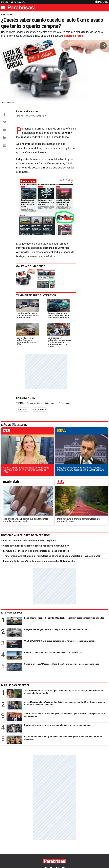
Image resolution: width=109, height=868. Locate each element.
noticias (41, 448)
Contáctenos (47, 846)
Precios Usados (97, 425)
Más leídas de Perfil (16, 643)
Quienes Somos (30, 846)
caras (13, 448)
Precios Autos (65, 425)
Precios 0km (80, 425)
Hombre (74, 836)
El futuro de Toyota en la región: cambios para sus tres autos (36, 509)
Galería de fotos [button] (73, 37)
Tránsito (54, 852)
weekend (96, 448)
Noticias (33, 836)
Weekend (87, 836)
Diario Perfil (8, 836)
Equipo (73, 846)
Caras (21, 836)
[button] (103, 47)
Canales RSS (13, 846)
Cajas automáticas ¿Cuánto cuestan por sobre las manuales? (36, 504)
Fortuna (62, 836)
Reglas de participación (91, 846)
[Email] (5, 148)
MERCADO (6, 15)
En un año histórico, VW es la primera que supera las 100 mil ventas (39, 519)
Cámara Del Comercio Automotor (40, 425)
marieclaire (68, 448)
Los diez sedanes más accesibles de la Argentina (30, 498)
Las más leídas (12, 570)
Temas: (20, 425)
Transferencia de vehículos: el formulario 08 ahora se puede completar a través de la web (52, 514)
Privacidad (61, 846)
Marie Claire (48, 836)
